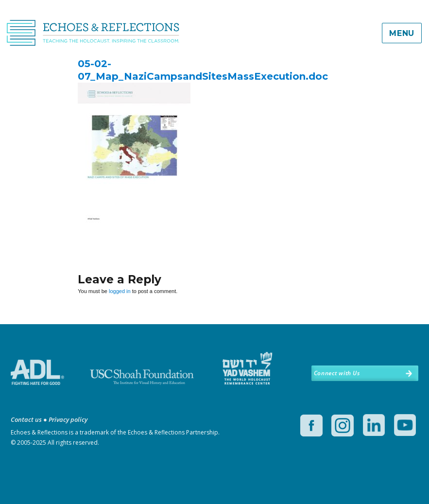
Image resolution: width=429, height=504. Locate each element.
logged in (120, 291)
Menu (402, 33)
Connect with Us (337, 373)
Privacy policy (68, 419)
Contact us (26, 419)
